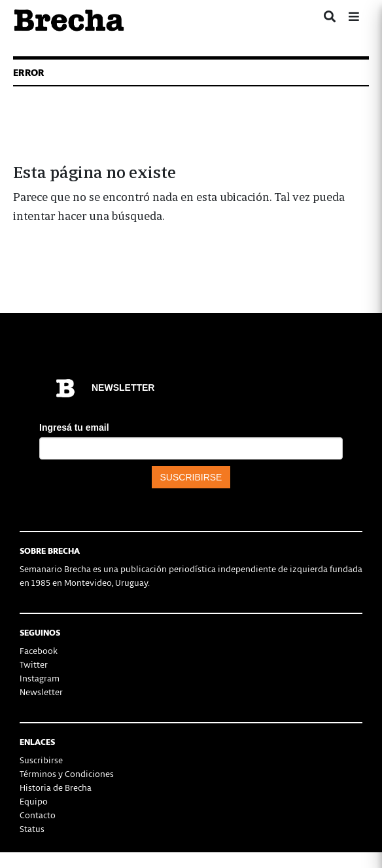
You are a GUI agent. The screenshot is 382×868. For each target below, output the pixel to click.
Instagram (40, 678)
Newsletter (41, 692)
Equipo (34, 801)
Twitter (34, 664)
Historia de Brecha (56, 787)
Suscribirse (41, 760)
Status (32, 828)
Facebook (39, 650)
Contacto (38, 815)
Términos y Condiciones (67, 773)
